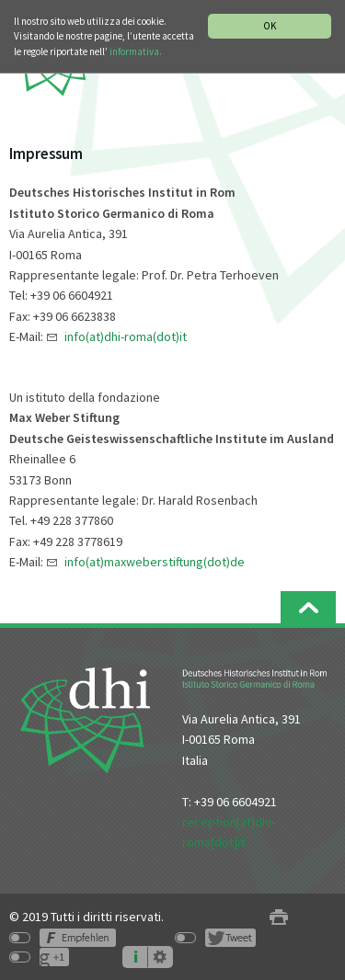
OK (270, 26)
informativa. (136, 51)
